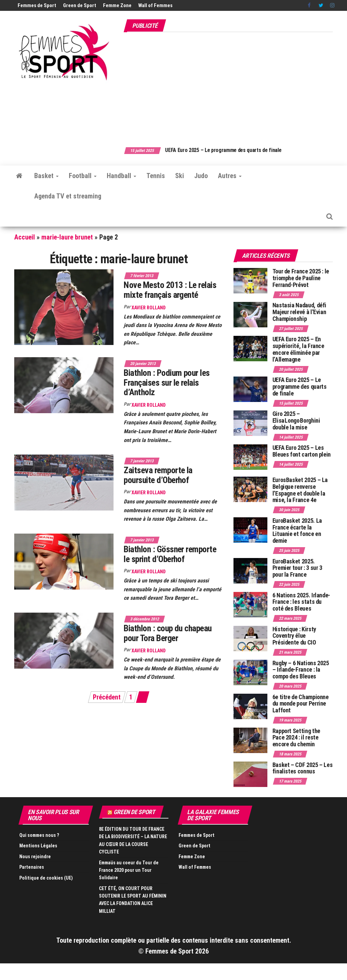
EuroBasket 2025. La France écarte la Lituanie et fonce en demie (297, 531)
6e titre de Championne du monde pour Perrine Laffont (301, 704)
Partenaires (32, 867)
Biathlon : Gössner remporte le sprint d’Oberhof (170, 554)
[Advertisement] (235, 86)
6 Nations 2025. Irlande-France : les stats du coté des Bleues (301, 602)
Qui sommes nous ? (39, 835)
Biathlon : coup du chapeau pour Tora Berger (168, 633)
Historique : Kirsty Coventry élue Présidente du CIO (294, 636)
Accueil (25, 237)
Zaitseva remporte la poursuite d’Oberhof (158, 475)
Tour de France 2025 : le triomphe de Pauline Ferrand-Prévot (301, 278)
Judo (201, 176)
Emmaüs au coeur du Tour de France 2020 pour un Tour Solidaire (129, 870)
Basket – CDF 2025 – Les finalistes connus (303, 768)
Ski (180, 176)
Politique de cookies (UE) (46, 878)
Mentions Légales (38, 846)
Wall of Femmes (155, 5)
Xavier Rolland (149, 308)
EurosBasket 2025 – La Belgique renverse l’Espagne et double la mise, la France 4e (300, 490)
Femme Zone (117, 5)
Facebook (310, 5)
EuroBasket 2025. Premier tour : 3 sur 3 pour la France (297, 568)
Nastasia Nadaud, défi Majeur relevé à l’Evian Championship (299, 312)
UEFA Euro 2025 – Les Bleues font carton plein (302, 451)
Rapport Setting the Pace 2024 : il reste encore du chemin (296, 738)
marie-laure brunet (67, 237)
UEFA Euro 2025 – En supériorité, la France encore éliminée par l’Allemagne (298, 349)
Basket (46, 176)
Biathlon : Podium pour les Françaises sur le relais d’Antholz (167, 382)
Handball (121, 176)
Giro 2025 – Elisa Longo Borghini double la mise (296, 420)
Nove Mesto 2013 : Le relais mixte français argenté (170, 290)
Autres (230, 176)
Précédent (107, 697)
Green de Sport (80, 5)
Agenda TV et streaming (68, 196)
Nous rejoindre (35, 857)
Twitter (321, 5)
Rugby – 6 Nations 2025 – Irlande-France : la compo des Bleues (301, 670)
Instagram (332, 5)
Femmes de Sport (37, 5)
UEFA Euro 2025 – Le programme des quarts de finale (229, 150)
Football (83, 176)
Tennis (156, 176)
